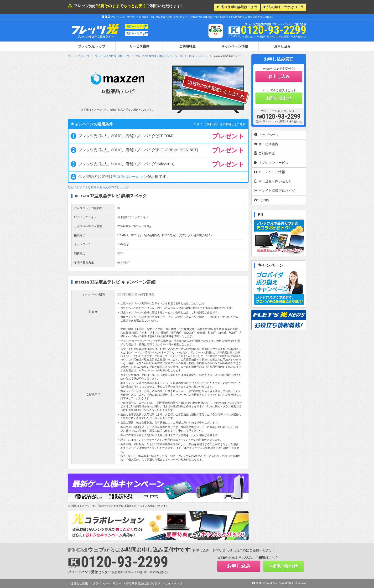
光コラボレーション (130, 177)
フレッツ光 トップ (79, 56)
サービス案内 (140, 46)
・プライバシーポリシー (105, 583)
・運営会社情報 (78, 583)
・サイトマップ (172, 583)
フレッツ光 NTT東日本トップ (112, 56)
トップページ (266, 135)
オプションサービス (271, 163)
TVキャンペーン (198, 56)
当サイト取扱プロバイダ (275, 191)
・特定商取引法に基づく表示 (142, 583)
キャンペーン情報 (235, 46)
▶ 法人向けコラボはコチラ (284, 7)
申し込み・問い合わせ (273, 181)
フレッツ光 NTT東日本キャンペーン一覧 (159, 56)
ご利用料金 (187, 46)
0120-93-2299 (279, 117)
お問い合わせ (279, 98)
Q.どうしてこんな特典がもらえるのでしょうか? (99, 187)
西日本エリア (134, 33)
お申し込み (282, 46)
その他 (262, 200)
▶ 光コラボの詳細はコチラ (237, 7)
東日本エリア (134, 26)
